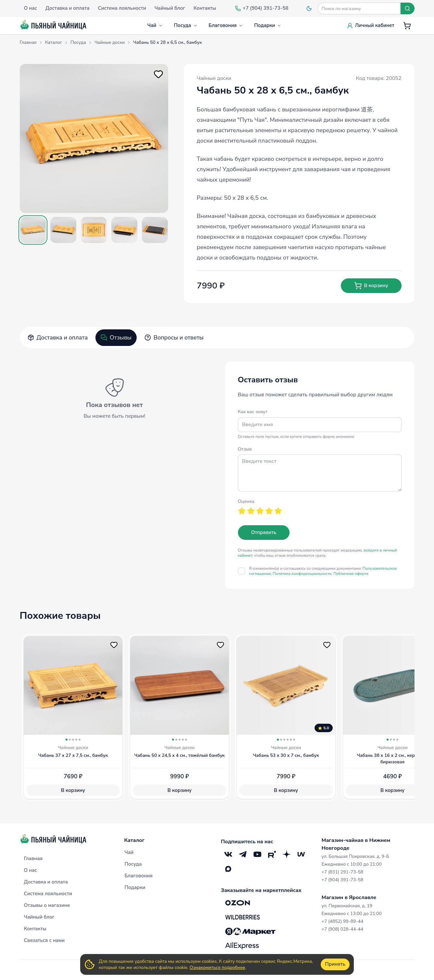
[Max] (228, 869)
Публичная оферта (351, 574)
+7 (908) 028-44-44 (343, 929)
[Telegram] (243, 854)
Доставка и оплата (58, 337)
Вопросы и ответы (174, 337)
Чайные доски (214, 78)
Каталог (135, 840)
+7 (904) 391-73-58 (343, 880)
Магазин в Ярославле (349, 897)
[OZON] (238, 903)
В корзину (371, 286)
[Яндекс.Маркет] (250, 931)
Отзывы (116, 337)
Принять (335, 964)
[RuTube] (272, 854)
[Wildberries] (242, 917)
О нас (31, 870)
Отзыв (245, 449)
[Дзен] (287, 854)
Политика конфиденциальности (302, 574)
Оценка (246, 501)
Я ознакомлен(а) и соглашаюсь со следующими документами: (323, 571)
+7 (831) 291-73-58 (343, 872)
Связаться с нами (44, 940)
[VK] (228, 854)
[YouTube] (258, 854)
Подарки (268, 25)
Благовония (226, 25)
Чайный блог (39, 917)
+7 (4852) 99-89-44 (343, 921)
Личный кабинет (371, 25)
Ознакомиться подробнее (217, 967)
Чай (155, 25)
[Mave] (301, 854)
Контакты (35, 929)
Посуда (186, 25)
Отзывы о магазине (47, 905)
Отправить (264, 532)
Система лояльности (48, 894)
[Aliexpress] (242, 946)
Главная (33, 859)
